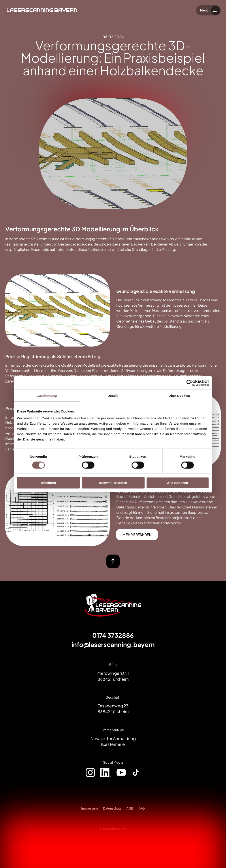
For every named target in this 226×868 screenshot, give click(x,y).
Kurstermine (113, 744)
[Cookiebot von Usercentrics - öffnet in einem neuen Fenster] (190, 383)
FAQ (142, 808)
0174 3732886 (113, 635)
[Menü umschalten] (216, 10)
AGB (130, 808)
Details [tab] (113, 395)
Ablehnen (48, 483)
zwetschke (122, 829)
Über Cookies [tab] (179, 395)
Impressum (89, 808)
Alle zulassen (178, 483)
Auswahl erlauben (113, 483)
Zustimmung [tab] (47, 395)
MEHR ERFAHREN (137, 535)
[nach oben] (113, 561)
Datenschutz (112, 808)
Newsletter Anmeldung (113, 738)
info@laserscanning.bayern (113, 644)
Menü (204, 10)
